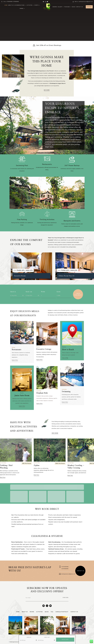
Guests (58, 292)
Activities (30, 5)
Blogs (74, 7)
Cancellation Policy (62, 612)
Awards (55, 7)
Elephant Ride (43, 392)
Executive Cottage (44, 348)
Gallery (61, 7)
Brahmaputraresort (14, 642)
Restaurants (18, 348)
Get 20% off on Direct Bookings (49, 45)
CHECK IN (29, 637)
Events (37, 5)
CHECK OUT (47, 637)
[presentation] (51, 599)
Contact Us (79, 7)
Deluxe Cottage (20, 275)
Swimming (67, 390)
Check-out (29, 292)
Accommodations (20, 5)
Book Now (36, 477)
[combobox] (49, 296)
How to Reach (69, 348)
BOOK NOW (65, 640)
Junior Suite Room (22, 394)
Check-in (13, 292)
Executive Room (64, 276)
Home (6, 5)
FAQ (52, 612)
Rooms (43, 292)
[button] (12, 266)
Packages (68, 7)
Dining (22, 9)
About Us (11, 5)
